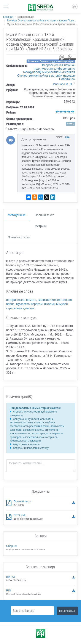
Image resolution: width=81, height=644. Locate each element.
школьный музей (56, 304)
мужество (23, 304)
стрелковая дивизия (20, 308)
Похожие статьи (19, 237)
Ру (75, 7)
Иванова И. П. (63, 84)
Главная (8, 17)
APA (67, 137)
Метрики (40, 226)
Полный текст (44, 215)
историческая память (21, 300)
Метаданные (17, 215)
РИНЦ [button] (70, 124)
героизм (37, 304)
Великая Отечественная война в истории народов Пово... (41, 21)
